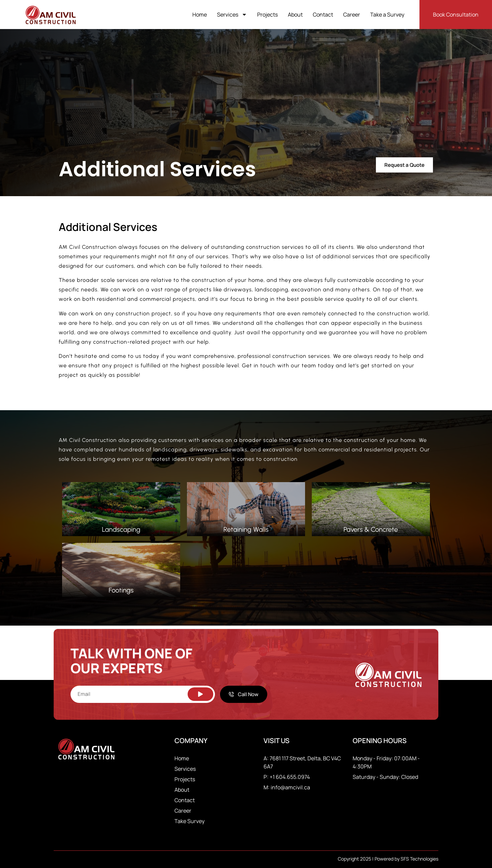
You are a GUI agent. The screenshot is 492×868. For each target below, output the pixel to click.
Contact (323, 15)
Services (232, 15)
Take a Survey (387, 15)
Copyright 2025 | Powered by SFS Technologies (388, 859)
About (295, 15)
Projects (267, 15)
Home (200, 15)
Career (352, 15)
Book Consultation (456, 15)
